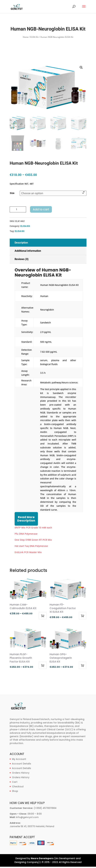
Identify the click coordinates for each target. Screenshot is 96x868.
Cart (15, 782)
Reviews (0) (22, 259)
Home (26, 37)
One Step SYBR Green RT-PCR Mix (33, 540)
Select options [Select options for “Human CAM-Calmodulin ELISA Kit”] (43, 616)
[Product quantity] (18, 209)
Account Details (21, 764)
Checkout (18, 786)
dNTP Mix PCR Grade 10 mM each (33, 528)
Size (12, 193)
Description (21, 243)
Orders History (21, 773)
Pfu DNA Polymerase (26, 534)
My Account (19, 759)
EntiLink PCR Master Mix (28, 552)
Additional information (28, 251)
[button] (81, 67)
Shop (15, 791)
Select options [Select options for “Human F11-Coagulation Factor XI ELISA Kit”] (83, 616)
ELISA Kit (34, 37)
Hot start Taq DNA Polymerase (31, 546)
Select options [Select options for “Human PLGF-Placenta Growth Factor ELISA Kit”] (43, 665)
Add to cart (41, 209)
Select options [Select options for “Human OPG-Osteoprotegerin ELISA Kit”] (83, 665)
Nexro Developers (42, 858)
